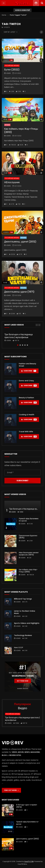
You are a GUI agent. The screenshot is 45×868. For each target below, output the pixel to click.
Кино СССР (19, 648)
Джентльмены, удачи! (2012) (20, 242)
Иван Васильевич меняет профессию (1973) (29, 554)
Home (4, 15)
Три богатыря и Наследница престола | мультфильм (19, 336)
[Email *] (22, 472)
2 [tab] (20, 345)
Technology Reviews (23, 635)
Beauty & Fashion (26, 398)
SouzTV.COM (29, 861)
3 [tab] (23, 345)
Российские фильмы (12, 66)
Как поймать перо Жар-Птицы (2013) (21, 130)
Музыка (7, 125)
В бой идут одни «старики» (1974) (27, 806)
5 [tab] (27, 345)
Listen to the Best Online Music (25, 612)
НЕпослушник (12, 182)
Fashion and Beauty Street (27, 365)
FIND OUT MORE (11, 790)
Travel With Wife (26, 432)
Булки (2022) (12, 70)
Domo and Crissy (26, 381)
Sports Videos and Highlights (27, 623)
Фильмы (23, 238)
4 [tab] (25, 345)
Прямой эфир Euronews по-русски (29, 520)
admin (8, 73)
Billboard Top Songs (23, 599)
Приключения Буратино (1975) (28, 537)
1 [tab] (18, 345)
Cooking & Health (27, 415)
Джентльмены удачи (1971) (19, 292)
